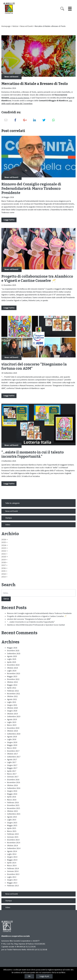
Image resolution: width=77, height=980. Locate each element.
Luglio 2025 (12, 659)
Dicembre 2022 (13, 679)
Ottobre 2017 (12, 754)
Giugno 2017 (12, 765)
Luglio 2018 (12, 739)
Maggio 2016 (12, 794)
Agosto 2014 (12, 851)
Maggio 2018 (12, 745)
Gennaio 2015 (13, 837)
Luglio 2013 (12, 877)
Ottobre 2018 (12, 731)
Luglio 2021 (12, 702)
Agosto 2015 (12, 817)
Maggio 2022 (12, 685)
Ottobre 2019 (12, 714)
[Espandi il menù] (70, 9)
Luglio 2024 (12, 671)
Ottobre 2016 (12, 785)
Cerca (6, 599)
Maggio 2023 (12, 676)
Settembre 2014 (14, 848)
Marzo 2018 (12, 748)
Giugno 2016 (12, 791)
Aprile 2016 (12, 797)
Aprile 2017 (12, 771)
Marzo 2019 (12, 725)
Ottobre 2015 (12, 811)
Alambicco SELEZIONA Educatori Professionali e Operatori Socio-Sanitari (36, 625)
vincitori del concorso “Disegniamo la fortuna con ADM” (29, 619)
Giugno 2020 (12, 711)
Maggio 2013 (12, 883)
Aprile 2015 (12, 828)
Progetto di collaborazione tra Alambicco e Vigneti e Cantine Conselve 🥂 (37, 279)
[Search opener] (62, 9)
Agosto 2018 (12, 737)
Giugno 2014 (12, 857)
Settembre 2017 (14, 757)
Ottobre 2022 (12, 682)
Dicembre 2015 (13, 805)
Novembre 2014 (14, 843)
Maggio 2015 (12, 825)
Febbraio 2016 (13, 803)
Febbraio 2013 (13, 886)
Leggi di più (44, 976)
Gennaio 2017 (13, 777)
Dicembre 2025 (13, 651)
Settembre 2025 (14, 654)
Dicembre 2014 (13, 840)
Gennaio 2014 (13, 871)
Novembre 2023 (14, 674)
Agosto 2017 (12, 760)
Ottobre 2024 (12, 668)
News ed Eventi (27, 26)
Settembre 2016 (14, 788)
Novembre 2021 (14, 694)
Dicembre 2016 (13, 780)
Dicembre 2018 (13, 728)
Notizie (15, 26)
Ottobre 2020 (12, 708)
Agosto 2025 (12, 656)
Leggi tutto (9, 220)
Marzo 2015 (12, 831)
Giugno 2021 (12, 705)
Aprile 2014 (12, 863)
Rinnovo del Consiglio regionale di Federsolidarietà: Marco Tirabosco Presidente (31, 188)
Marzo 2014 (12, 866)
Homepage (6, 26)
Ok (29, 976)
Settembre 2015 (14, 814)
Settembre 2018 (14, 734)
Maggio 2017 (12, 768)
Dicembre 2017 (13, 751)
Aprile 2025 (12, 662)
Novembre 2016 (14, 782)
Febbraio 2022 (13, 691)
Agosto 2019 (12, 719)
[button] (5, 540)
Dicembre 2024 (13, 665)
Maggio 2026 (12, 648)
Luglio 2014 (12, 854)
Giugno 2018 (12, 742)
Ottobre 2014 (12, 846)
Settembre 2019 (14, 717)
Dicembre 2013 (13, 874)
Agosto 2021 (12, 699)
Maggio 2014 (12, 860)
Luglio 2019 (12, 722)
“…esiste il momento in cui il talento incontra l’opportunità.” (33, 454)
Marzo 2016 (12, 800)
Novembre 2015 (14, 808)
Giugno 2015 (12, 823)
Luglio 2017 (12, 762)
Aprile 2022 (12, 688)
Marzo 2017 (12, 774)
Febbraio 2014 (13, 868)
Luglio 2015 (12, 820)
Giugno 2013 (12, 880)
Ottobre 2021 (12, 696)
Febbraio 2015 (13, 834)
